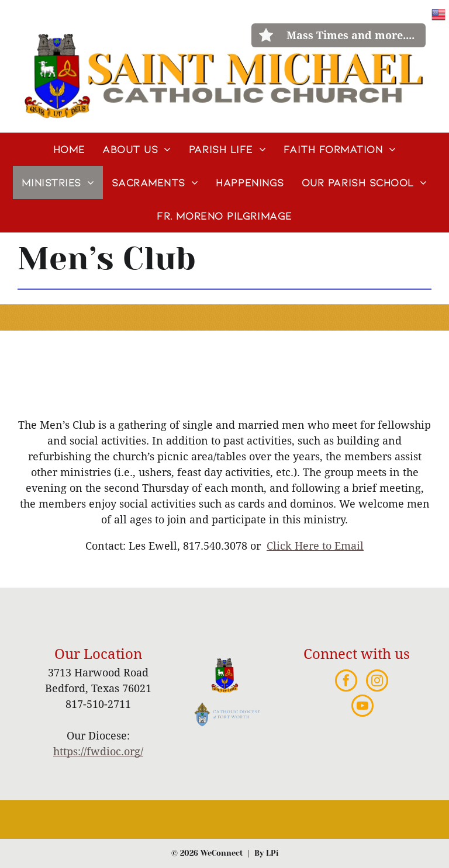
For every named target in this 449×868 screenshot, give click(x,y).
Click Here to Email (315, 546)
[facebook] (346, 682)
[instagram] (377, 682)
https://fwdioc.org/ (98, 751)
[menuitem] (69, 149)
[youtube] (362, 707)
